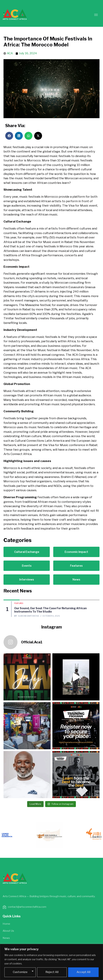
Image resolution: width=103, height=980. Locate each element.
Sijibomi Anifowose (29, 616)
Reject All (52, 972)
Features (19, 603)
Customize (20, 972)
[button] (9, 136)
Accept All (83, 972)
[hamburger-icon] (96, 15)
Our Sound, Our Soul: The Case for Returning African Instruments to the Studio (50, 610)
